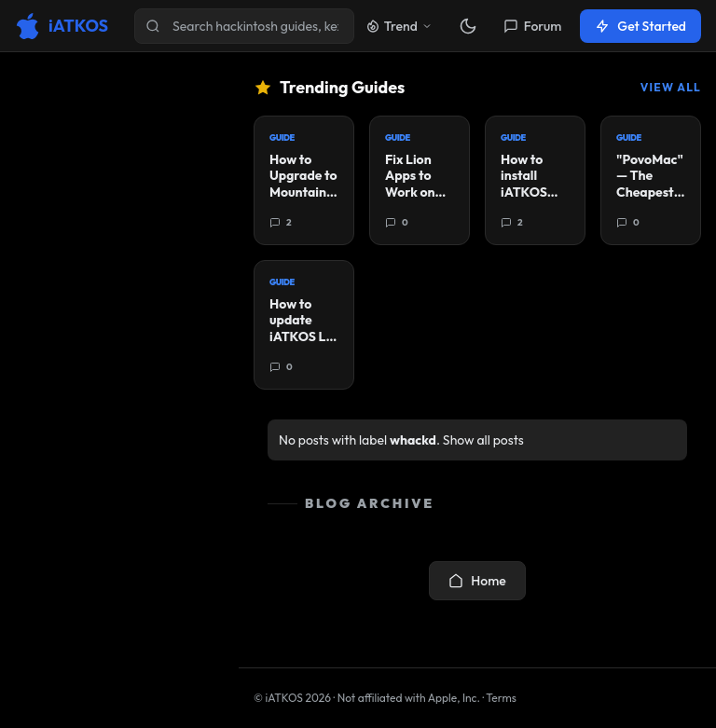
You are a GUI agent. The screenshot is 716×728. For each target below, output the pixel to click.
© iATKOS (292, 698)
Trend (399, 26)
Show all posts (483, 440)
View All (671, 87)
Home (477, 581)
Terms (501, 698)
